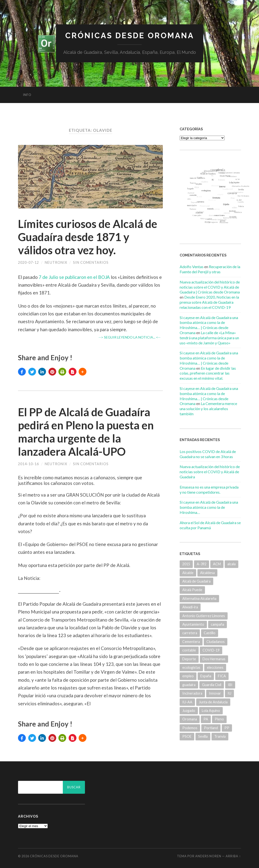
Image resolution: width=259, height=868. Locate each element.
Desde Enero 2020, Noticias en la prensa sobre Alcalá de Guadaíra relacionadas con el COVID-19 (209, 302)
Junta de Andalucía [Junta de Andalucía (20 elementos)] (213, 702)
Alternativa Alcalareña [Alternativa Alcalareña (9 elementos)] (199, 599)
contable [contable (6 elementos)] (189, 650)
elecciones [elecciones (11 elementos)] (215, 667)
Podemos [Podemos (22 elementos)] (190, 728)
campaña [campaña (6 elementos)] (217, 624)
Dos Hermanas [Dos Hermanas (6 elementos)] (214, 659)
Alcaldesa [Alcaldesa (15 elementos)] (207, 573)
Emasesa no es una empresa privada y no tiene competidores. (209, 490)
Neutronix (56, 262)
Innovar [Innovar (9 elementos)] (215, 693)
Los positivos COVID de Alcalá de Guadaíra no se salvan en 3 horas (208, 454)
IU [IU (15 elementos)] (229, 693)
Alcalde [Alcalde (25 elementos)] (188, 573)
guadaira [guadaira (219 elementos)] (189, 685)
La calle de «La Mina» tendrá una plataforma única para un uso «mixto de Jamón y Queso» (209, 338)
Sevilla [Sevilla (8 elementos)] (203, 736)
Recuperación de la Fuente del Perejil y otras (210, 269)
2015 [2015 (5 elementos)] (186, 564)
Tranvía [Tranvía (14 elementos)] (220, 736)
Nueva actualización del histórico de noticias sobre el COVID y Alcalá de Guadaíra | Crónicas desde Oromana (210, 287)
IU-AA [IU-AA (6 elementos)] (187, 702)
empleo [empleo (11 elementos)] (188, 676)
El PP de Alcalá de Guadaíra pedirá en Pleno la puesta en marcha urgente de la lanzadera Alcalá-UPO (86, 432)
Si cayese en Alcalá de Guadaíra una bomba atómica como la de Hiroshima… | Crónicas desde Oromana (209, 325)
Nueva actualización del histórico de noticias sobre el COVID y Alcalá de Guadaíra (210, 472)
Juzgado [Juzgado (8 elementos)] (189, 711)
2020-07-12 (28, 262)
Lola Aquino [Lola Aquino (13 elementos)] (211, 711)
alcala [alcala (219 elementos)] (231, 564)
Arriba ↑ (233, 856)
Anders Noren (208, 856)
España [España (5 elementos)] (206, 676)
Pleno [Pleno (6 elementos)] (219, 719)
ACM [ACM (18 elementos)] (217, 564)
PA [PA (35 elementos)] (206, 719)
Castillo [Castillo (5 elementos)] (210, 633)
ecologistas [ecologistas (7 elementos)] (191, 667)
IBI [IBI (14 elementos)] (230, 685)
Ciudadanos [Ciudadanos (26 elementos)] (216, 642)
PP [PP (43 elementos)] (227, 728)
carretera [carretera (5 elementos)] (190, 633)
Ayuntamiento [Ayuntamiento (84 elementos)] (193, 624)
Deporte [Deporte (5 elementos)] (189, 659)
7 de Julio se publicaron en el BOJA (74, 277)
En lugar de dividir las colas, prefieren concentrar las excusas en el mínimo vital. (208, 373)
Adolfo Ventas (192, 267)
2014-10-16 (28, 464)
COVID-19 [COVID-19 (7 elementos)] (211, 650)
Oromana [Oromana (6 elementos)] (190, 719)
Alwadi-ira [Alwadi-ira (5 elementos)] (190, 607)
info (27, 95)
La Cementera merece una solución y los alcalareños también (208, 409)
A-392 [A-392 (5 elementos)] (202, 564)
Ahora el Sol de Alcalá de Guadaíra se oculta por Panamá (210, 525)
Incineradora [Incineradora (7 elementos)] (192, 693)
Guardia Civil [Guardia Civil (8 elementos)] (212, 685)
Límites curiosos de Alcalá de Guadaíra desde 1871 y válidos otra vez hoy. (88, 237)
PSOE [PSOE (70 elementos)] (187, 736)
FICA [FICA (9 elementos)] (222, 676)
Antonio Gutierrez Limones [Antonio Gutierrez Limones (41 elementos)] (204, 616)
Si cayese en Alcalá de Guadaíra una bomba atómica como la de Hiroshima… (209, 507)
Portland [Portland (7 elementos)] (211, 728)
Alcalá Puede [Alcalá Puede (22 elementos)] (192, 590)
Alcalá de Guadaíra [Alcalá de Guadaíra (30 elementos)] (196, 581)
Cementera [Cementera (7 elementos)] (191, 642)
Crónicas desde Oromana (130, 35)
